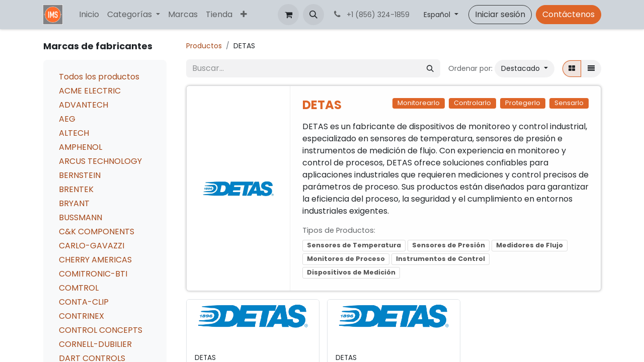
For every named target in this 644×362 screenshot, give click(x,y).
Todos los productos (99, 77)
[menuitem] (89, 15)
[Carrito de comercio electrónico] (288, 15)
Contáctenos (569, 14)
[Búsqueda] (430, 68)
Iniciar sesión (500, 14)
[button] (313, 15)
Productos (204, 46)
